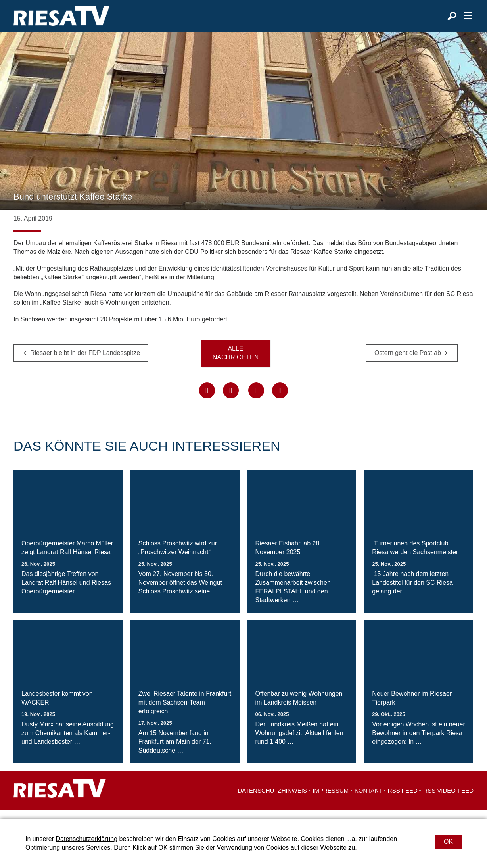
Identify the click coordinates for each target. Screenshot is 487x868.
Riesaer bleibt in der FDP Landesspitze (85, 361)
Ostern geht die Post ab (408, 361)
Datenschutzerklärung (86, 839)
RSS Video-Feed (448, 799)
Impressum (331, 799)
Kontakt (368, 799)
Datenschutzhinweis (272, 799)
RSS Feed (403, 799)
